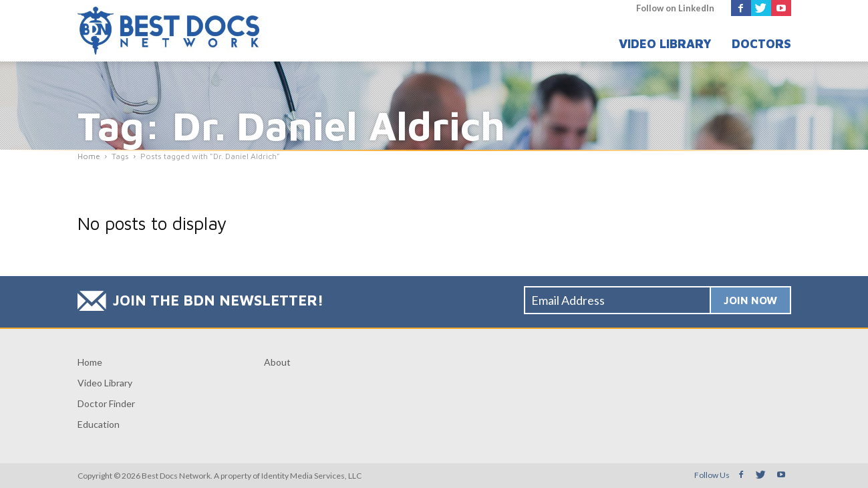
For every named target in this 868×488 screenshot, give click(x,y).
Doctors (761, 44)
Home (90, 362)
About (277, 362)
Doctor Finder (106, 403)
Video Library (665, 44)
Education (99, 424)
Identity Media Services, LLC (311, 476)
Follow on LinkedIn (675, 8)
